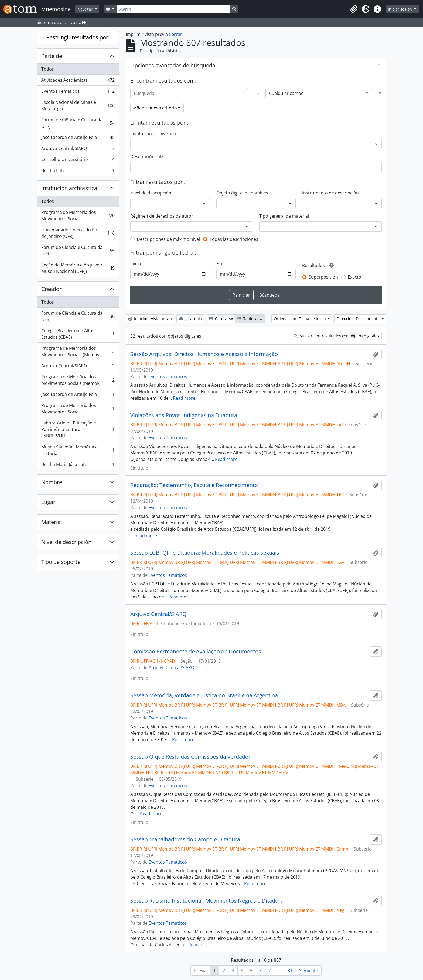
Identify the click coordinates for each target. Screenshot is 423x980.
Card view (221, 319)
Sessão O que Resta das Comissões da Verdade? (190, 757)
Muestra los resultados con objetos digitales (336, 336)
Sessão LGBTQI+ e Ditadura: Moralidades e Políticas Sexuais (205, 553)
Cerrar (175, 34)
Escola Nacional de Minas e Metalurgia (78, 105)
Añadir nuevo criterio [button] (155, 108)
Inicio (136, 263)
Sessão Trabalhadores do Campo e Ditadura (185, 839)
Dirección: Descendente (359, 319)
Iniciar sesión (400, 9)
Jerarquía (190, 319)
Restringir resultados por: (78, 37)
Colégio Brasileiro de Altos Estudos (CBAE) (78, 334)
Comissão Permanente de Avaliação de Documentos (196, 652)
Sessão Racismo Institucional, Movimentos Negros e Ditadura (207, 901)
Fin (219, 263)
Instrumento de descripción (330, 193)
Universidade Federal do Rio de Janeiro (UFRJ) (78, 233)
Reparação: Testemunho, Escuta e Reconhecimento (194, 485)
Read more (184, 398)
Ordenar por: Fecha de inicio (300, 319)
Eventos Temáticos (78, 92)
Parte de (52, 56)
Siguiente (309, 971)
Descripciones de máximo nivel (168, 239)
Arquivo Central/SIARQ (78, 150)
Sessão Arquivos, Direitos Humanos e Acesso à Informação (204, 354)
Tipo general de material (284, 216)
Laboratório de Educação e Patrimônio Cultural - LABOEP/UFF (78, 429)
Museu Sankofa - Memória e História (78, 450)
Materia (51, 522)
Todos (48, 69)
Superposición (323, 277)
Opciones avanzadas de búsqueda (173, 65)
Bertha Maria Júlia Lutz (78, 465)
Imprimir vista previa (150, 319)
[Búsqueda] (189, 93)
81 (290, 971)
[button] (354, 9)
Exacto (354, 277)
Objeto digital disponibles (242, 193)
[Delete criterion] (380, 93)
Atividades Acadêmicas (78, 81)
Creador (51, 289)
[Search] (173, 9)
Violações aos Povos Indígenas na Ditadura (184, 415)
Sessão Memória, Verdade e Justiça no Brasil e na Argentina (204, 695)
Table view (250, 319)
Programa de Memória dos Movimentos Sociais (78, 215)
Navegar (86, 9)
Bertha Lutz (78, 172)
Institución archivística (69, 188)
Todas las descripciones (234, 239)
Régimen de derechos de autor (162, 216)
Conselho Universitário (78, 161)
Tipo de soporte (61, 562)
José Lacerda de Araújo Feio (78, 138)
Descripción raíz (147, 157)
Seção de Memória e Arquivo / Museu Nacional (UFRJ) (78, 268)
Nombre (52, 482)
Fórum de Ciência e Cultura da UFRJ (78, 123)
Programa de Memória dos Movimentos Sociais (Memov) (78, 351)
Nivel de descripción (66, 542)
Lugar (48, 502)
